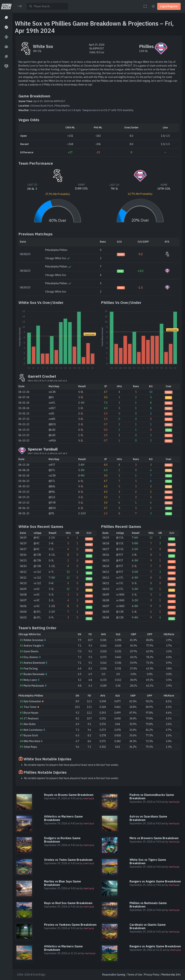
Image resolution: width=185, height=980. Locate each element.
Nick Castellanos (33, 730)
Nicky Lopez (30, 680)
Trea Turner (30, 707)
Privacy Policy (152, 975)
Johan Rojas (30, 747)
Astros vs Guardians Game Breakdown (148, 818)
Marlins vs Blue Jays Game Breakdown (63, 883)
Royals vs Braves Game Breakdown (69, 795)
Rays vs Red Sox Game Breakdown (68, 903)
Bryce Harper (31, 713)
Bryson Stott (31, 735)
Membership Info (171, 975)
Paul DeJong (31, 669)
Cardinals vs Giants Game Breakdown (148, 926)
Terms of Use (135, 975)
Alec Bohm (30, 724)
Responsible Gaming (114, 975)
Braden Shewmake (34, 674)
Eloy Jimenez (31, 657)
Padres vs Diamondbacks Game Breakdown (152, 796)
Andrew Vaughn (33, 646)
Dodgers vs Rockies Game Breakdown (62, 840)
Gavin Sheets (31, 651)
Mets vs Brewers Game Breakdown (154, 838)
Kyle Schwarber (32, 701)
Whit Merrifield (32, 741)
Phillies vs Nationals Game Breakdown (148, 905)
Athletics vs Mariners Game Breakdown (63, 818)
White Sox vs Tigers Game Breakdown (148, 861)
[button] (6, 17)
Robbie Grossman (34, 640)
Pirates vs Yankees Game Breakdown (70, 925)
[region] (6, 488)
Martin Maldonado (34, 686)
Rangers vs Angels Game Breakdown (155, 881)
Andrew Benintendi (34, 663)
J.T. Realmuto (31, 718)
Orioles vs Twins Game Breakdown (68, 860)
